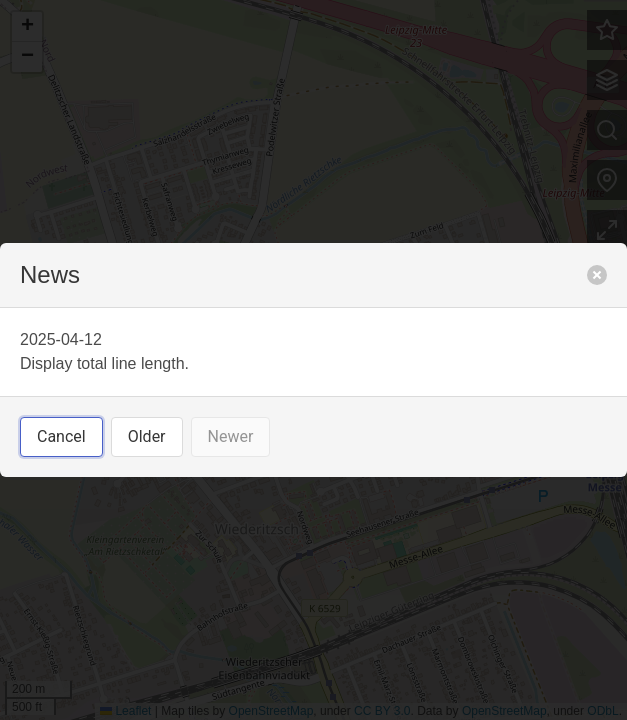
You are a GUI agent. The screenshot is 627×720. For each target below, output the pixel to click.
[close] (597, 275)
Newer (231, 436)
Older (147, 436)
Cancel (61, 436)
